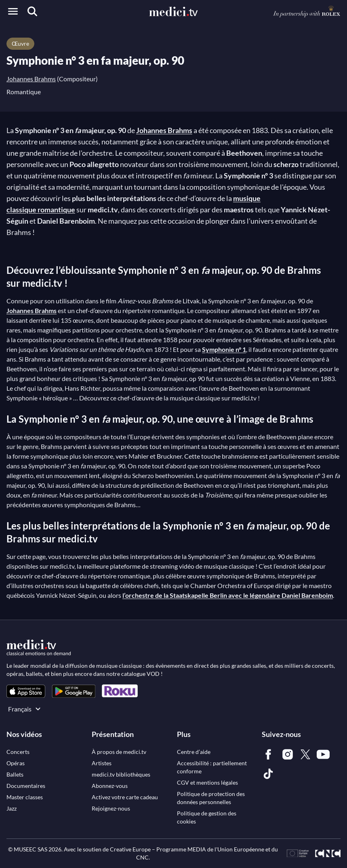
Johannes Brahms (31, 79)
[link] (26, 691)
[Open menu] (13, 11)
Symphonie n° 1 (224, 349)
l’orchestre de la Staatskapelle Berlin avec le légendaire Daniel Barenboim (228, 595)
